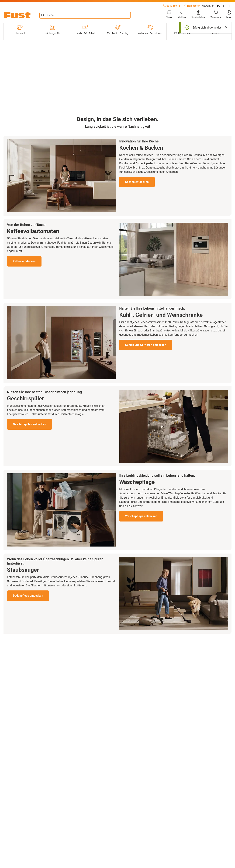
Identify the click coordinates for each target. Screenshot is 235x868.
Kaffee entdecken (24, 261)
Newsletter (208, 6)
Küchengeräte (52, 30)
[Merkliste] (182, 14)
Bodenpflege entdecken (28, 596)
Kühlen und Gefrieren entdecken (146, 345)
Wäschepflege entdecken (141, 516)
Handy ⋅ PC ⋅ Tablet (85, 30)
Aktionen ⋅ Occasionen (150, 30)
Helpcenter (192, 6)
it (230, 6)
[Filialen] (169, 14)
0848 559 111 (172, 6)
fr (225, 6)
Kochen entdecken (137, 182)
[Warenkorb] (216, 14)
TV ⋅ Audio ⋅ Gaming (118, 30)
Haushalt (20, 30)
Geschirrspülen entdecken (30, 424)
